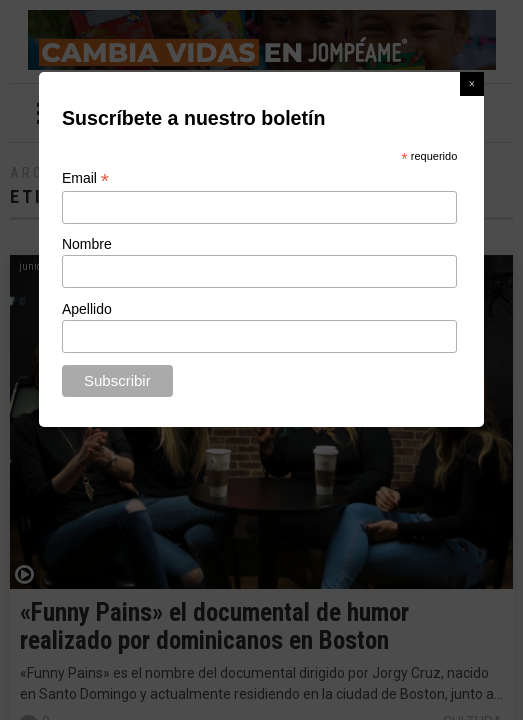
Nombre (87, 244)
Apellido (87, 309)
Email (85, 178)
